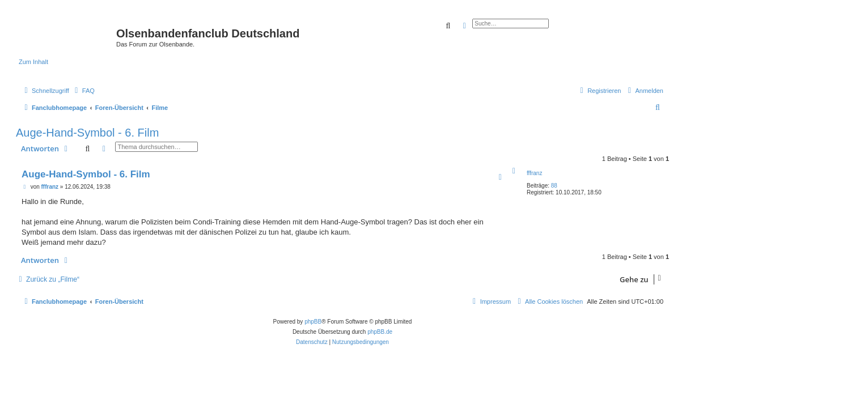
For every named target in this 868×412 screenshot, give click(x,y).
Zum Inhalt (33, 62)
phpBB (313, 322)
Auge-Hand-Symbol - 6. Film (87, 133)
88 (554, 186)
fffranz (534, 173)
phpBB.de (380, 332)
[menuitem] (83, 91)
